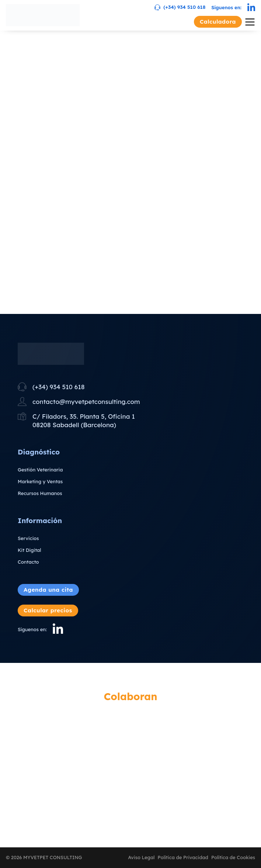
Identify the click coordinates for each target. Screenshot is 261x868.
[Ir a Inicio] (43, 15)
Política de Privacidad (183, 857)
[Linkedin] (251, 8)
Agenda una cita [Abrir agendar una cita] (48, 590)
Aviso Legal (141, 857)
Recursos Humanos (40, 493)
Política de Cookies (233, 857)
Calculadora (218, 22)
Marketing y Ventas (40, 481)
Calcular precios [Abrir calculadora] (48, 610)
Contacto (28, 562)
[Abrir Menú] (250, 22)
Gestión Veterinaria (40, 470)
